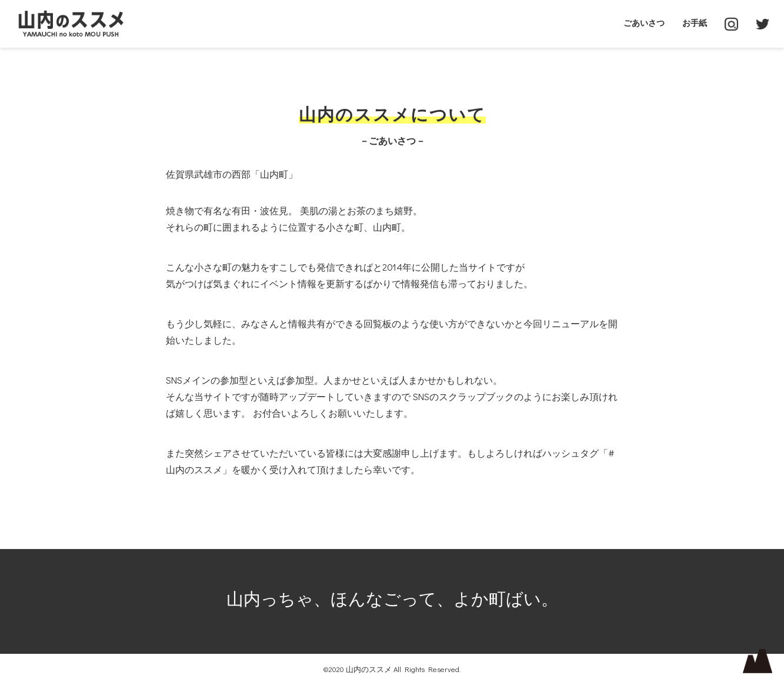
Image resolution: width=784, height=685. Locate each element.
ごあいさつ (644, 23)
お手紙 (695, 23)
